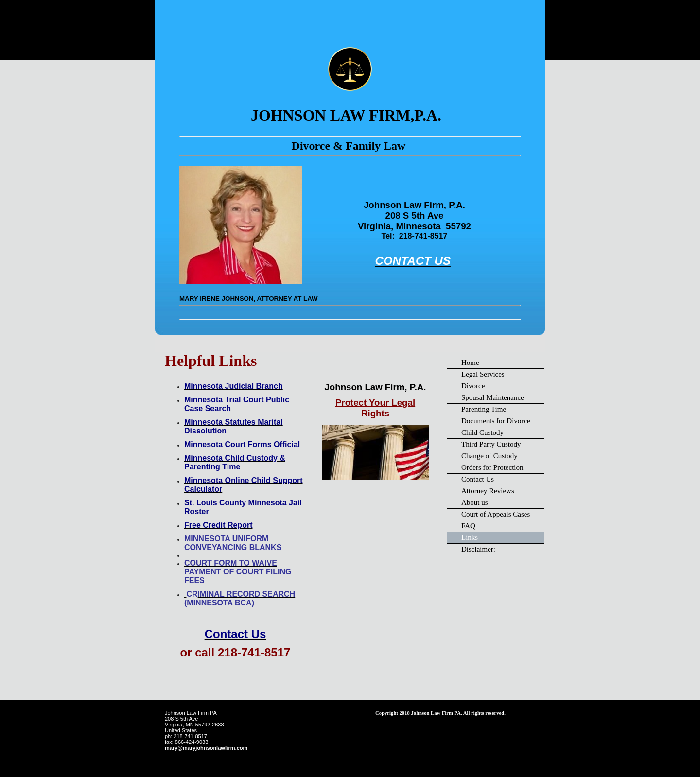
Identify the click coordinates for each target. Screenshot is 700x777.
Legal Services (483, 374)
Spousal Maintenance (493, 397)
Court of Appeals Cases (496, 514)
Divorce (473, 386)
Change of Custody (490, 456)
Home (470, 363)
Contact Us (478, 479)
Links (470, 537)
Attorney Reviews (488, 491)
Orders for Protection (492, 467)
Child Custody (482, 432)
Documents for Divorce (496, 421)
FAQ (468, 526)
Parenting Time (484, 409)
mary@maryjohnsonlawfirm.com (206, 748)
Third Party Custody (491, 444)
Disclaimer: (478, 549)
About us (475, 502)
